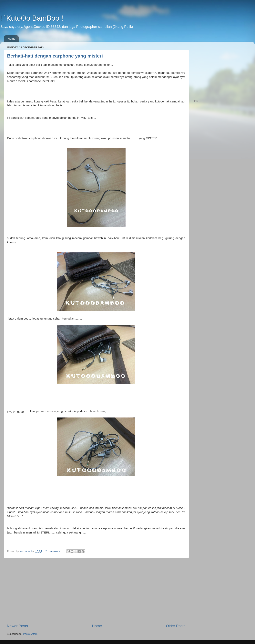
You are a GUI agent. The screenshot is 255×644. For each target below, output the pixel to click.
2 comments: (53, 551)
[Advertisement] (96, 591)
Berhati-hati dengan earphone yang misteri (55, 56)
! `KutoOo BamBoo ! (32, 18)
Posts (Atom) (31, 634)
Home (12, 39)
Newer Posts (17, 626)
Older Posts (176, 626)
